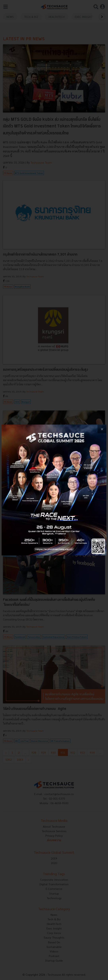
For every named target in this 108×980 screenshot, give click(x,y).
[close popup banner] (102, 429)
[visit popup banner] (54, 490)
